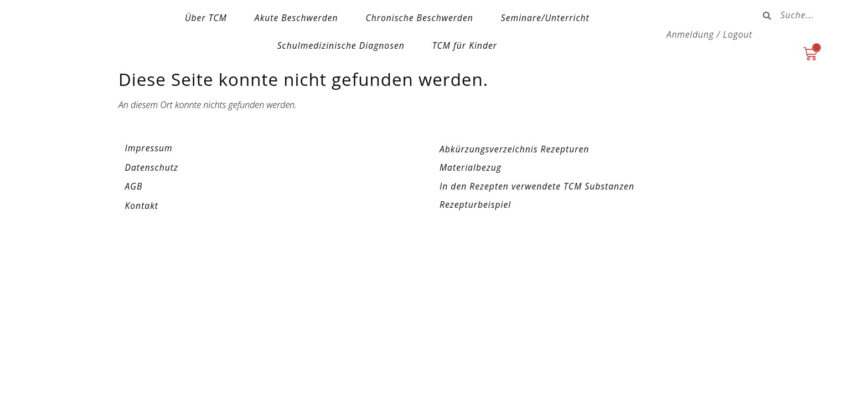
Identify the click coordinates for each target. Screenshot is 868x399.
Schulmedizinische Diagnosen (341, 45)
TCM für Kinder (465, 45)
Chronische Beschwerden (420, 18)
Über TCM (206, 18)
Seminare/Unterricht (545, 18)
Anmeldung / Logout (709, 34)
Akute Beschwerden (296, 18)
